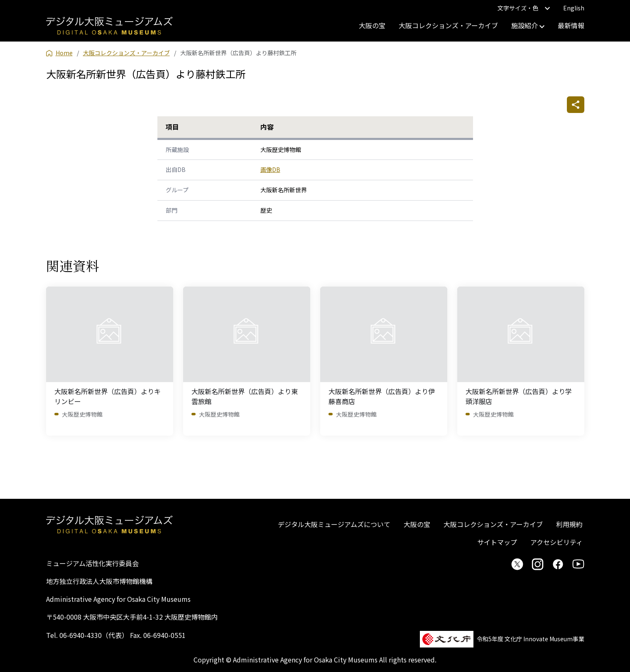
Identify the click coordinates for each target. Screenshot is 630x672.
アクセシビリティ (556, 542)
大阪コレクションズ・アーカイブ (448, 25)
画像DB (270, 169)
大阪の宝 (372, 25)
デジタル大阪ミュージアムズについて (334, 524)
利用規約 (569, 524)
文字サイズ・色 (524, 8)
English (574, 8)
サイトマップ (497, 542)
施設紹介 (528, 25)
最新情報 (571, 25)
